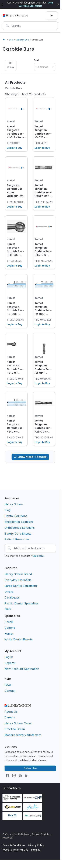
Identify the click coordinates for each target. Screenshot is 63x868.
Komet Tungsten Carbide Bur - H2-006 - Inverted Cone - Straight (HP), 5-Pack (16, 309)
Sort (37, 60)
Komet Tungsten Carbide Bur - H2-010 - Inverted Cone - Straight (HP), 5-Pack (16, 368)
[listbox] (45, 67)
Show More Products (32, 457)
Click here (38, 556)
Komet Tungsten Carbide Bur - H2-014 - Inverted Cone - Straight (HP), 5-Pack (44, 368)
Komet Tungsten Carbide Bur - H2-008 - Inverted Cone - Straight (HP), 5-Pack (44, 309)
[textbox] (30, 26)
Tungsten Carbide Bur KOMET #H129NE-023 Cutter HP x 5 (16, 191)
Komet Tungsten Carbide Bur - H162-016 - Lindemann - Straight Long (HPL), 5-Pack (43, 250)
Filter (11, 67)
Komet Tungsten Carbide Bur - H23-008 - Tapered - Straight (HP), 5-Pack (43, 426)
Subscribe (30, 768)
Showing (26, 94)
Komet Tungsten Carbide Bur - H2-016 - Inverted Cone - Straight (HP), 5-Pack (16, 426)
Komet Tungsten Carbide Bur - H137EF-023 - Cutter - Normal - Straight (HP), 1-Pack (43, 191)
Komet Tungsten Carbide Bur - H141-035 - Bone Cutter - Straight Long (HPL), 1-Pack (16, 250)
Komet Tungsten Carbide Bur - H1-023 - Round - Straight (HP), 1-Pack (43, 132)
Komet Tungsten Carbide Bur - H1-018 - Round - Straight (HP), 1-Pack (16, 132)
